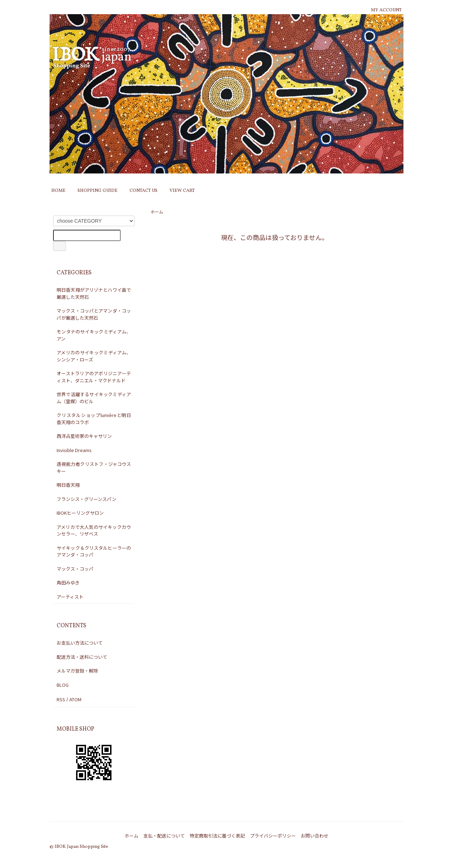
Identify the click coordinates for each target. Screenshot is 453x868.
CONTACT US (144, 191)
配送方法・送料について (82, 657)
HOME (58, 191)
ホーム (157, 212)
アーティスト (70, 597)
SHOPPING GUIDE (98, 191)
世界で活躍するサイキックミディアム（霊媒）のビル (94, 398)
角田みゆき (68, 583)
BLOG (63, 685)
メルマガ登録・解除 (77, 671)
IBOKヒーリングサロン (80, 513)
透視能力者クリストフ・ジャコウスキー (94, 467)
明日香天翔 (68, 485)
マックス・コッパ (75, 569)
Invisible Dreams (74, 450)
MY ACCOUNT (386, 10)
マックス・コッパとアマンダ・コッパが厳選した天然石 (94, 314)
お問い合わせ (315, 836)
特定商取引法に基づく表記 (217, 836)
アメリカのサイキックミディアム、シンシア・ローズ (94, 356)
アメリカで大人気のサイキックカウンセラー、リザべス (94, 530)
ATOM (75, 699)
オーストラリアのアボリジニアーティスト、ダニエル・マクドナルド (94, 377)
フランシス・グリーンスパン (87, 499)
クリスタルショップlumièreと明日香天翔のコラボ (94, 419)
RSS (61, 699)
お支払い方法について (80, 643)
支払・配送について (164, 836)
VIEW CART (182, 191)
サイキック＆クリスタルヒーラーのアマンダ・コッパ (94, 551)
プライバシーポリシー (273, 836)
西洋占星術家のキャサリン (84, 436)
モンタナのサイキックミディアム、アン (94, 335)
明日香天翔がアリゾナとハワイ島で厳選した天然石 (94, 293)
